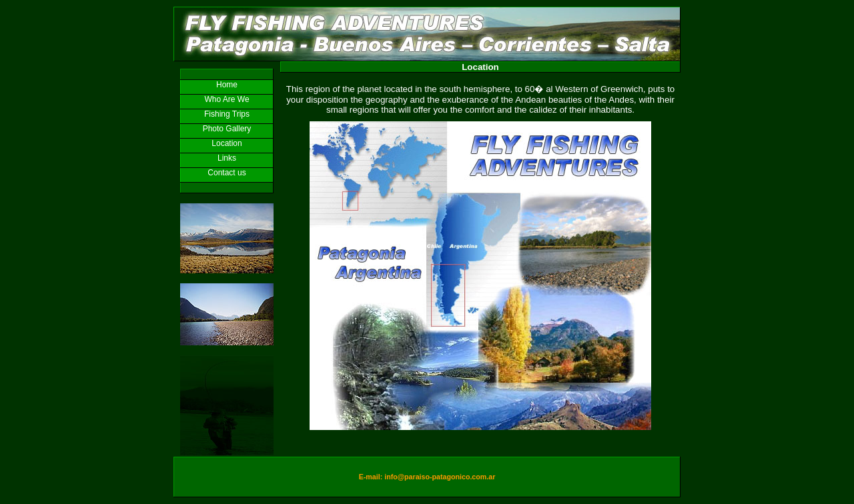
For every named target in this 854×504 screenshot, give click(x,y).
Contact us (227, 173)
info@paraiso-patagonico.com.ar (440, 477)
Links (227, 158)
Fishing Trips (227, 114)
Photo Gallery (227, 129)
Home (227, 85)
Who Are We (227, 99)
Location (227, 143)
